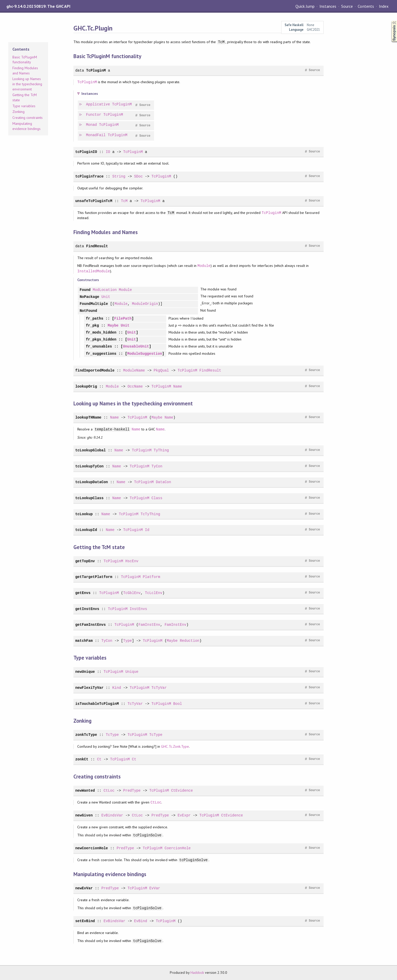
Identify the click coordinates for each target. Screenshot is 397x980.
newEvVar (84, 888)
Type (128, 641)
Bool (178, 704)
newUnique (85, 672)
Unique (132, 672)
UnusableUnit (136, 347)
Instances (328, 6)
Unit (106, 297)
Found (85, 290)
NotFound (88, 311)
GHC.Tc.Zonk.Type (175, 746)
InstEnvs (138, 609)
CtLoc (109, 790)
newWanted (85, 790)
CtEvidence (182, 790)
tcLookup (84, 514)
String (119, 176)
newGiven (84, 815)
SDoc (139, 176)
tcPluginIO (86, 152)
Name (178, 386)
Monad (92, 125)
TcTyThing (150, 514)
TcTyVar (159, 688)
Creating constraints (28, 118)
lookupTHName (88, 417)
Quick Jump (305, 6)
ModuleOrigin (145, 304)
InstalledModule (94, 271)
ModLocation (105, 290)
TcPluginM (96, 70)
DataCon (163, 482)
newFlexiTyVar (89, 688)
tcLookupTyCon (89, 466)
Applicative (98, 105)
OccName (135, 386)
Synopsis (390, 21)
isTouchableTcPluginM (97, 704)
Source (347, 6)
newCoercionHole (91, 848)
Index (384, 6)
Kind (117, 688)
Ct (99, 759)
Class (157, 498)
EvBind (141, 921)
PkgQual (161, 370)
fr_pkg (92, 326)
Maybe (113, 326)
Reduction (190, 641)
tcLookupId (86, 530)
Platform (151, 577)
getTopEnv (85, 561)
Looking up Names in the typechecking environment (27, 84)
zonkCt (82, 759)
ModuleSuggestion (145, 354)
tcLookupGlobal (90, 450)
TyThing (161, 450)
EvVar (155, 888)
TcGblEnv (132, 593)
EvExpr (184, 815)
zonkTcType (86, 735)
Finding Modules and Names (25, 71)
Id (147, 530)
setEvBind (85, 921)
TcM (124, 201)
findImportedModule (95, 370)
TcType (112, 735)
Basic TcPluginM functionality (25, 60)
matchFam (84, 641)
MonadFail (96, 135)
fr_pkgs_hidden (101, 340)
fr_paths (94, 319)
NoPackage (89, 297)
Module (204, 266)
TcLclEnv (154, 593)
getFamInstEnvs (90, 625)
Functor (94, 115)
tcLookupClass (89, 498)
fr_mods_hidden (101, 333)
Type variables (24, 106)
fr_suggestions (101, 354)
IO (108, 152)
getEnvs (83, 593)
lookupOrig (86, 386)
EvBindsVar (112, 815)
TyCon (157, 466)
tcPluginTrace (89, 176)
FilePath (123, 319)
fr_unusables (99, 347)
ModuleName (134, 370)
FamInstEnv (149, 625)
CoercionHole (178, 848)
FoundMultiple (94, 304)
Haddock (197, 973)
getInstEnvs (87, 609)
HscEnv (132, 561)
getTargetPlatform (94, 577)
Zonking (18, 112)
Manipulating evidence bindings (26, 126)
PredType (132, 790)
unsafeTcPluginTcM (94, 201)
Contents (366, 6)
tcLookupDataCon (91, 482)
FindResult (97, 246)
